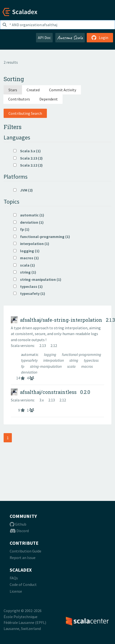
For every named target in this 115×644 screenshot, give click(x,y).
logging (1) (26, 251)
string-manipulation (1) (37, 279)
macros (87, 366)
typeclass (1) (28, 286)
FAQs (14, 578)
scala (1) (24, 265)
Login (100, 38)
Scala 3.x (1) (27, 151)
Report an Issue (23, 558)
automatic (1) (29, 215)
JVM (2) (23, 190)
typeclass (91, 360)
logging (50, 354)
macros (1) (26, 258)
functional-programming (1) (42, 237)
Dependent (49, 99)
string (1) (25, 272)
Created (33, 90)
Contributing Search (25, 113)
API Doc (44, 38)
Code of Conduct (23, 584)
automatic (30, 354)
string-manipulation (46, 366)
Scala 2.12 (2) (28, 165)
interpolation (54, 360)
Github (18, 524)
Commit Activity (63, 90)
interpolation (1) (31, 244)
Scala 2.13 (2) (28, 158)
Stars (13, 90)
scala (72, 366)
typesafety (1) (29, 293)
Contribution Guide (25, 551)
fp (23, 366)
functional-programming (82, 354)
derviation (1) (29, 222)
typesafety (30, 360)
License (16, 591)
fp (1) (21, 229)
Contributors (19, 99)
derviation (29, 372)
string (74, 360)
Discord (19, 531)
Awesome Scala (70, 38)
